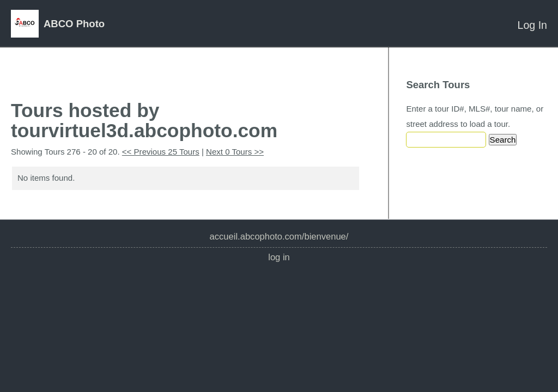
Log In (532, 25)
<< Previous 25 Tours (161, 152)
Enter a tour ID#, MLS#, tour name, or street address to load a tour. (475, 116)
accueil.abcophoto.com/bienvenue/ (279, 237)
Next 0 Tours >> (235, 152)
